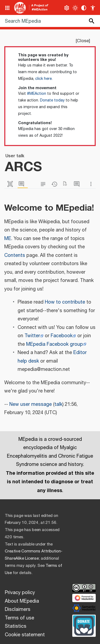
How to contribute (65, 302)
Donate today (52, 100)
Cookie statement (25, 635)
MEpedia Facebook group (55, 344)
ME (8, 239)
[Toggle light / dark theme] (75, 8)
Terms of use (19, 618)
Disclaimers (18, 610)
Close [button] (83, 41)
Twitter (32, 336)
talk (58, 405)
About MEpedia (22, 601)
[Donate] (84, 625)
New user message (31, 405)
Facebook (62, 336)
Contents (15, 256)
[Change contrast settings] (84, 8)
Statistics (16, 626)
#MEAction (37, 94)
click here (43, 79)
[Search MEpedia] (50, 21)
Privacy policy (20, 593)
